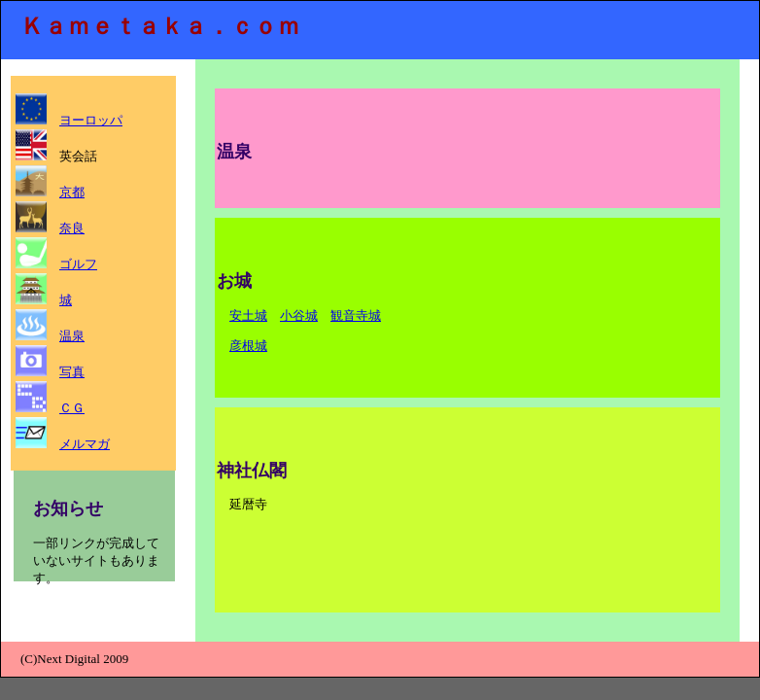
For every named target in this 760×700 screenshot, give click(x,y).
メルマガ (85, 444)
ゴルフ (78, 264)
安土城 (248, 315)
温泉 (72, 336)
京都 (72, 192)
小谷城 (299, 315)
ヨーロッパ (91, 120)
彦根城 (248, 346)
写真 (72, 372)
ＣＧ (72, 408)
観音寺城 (356, 315)
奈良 (72, 228)
